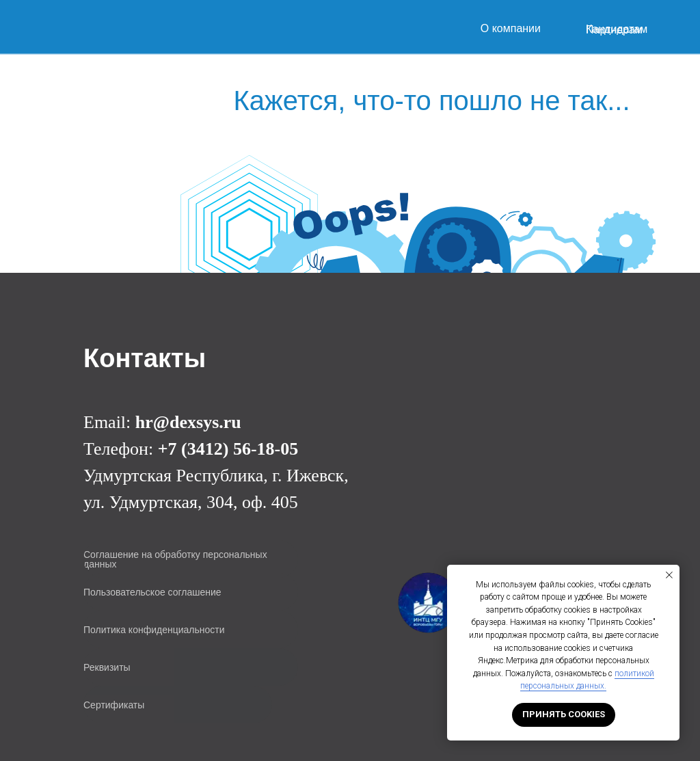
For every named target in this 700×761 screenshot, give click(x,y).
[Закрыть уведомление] (669, 575)
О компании (511, 28)
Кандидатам (617, 29)
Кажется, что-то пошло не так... (431, 101)
